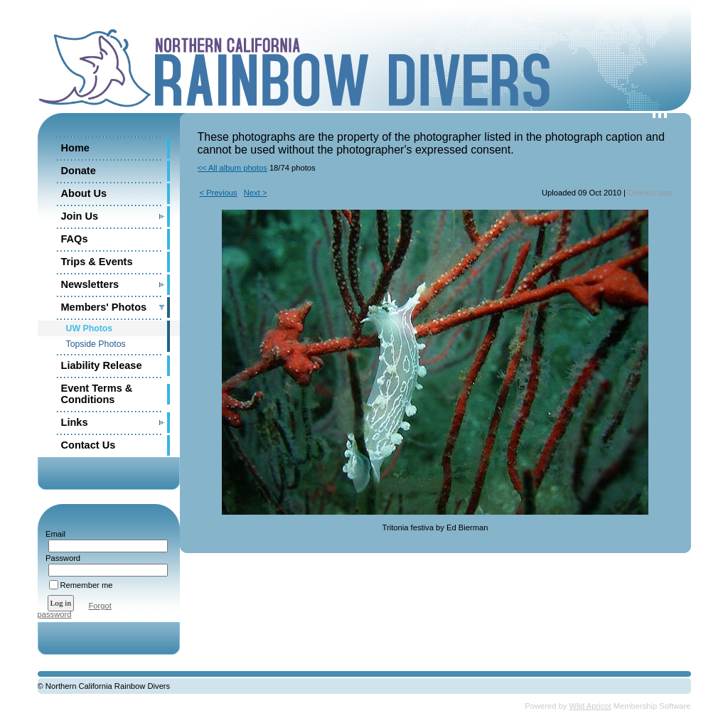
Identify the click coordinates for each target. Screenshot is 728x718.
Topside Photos (96, 344)
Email (53, 534)
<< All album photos (232, 168)
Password (61, 558)
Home (75, 148)
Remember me (87, 585)
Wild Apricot (590, 706)
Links (75, 422)
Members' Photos (104, 307)
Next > (256, 193)
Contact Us (89, 445)
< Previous (219, 193)
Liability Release (102, 365)
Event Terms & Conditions (97, 394)
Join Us (80, 216)
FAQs (75, 239)
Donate (79, 171)
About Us (84, 193)
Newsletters (90, 284)
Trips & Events (97, 262)
